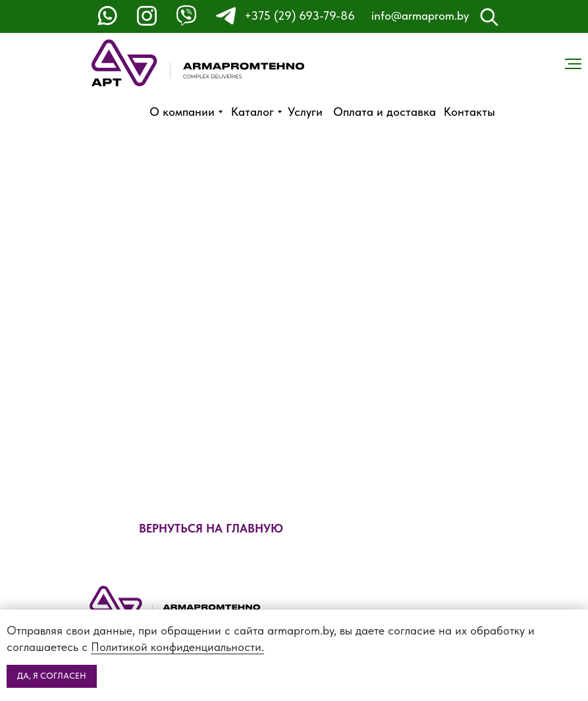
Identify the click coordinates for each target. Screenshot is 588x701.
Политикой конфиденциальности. (177, 647)
